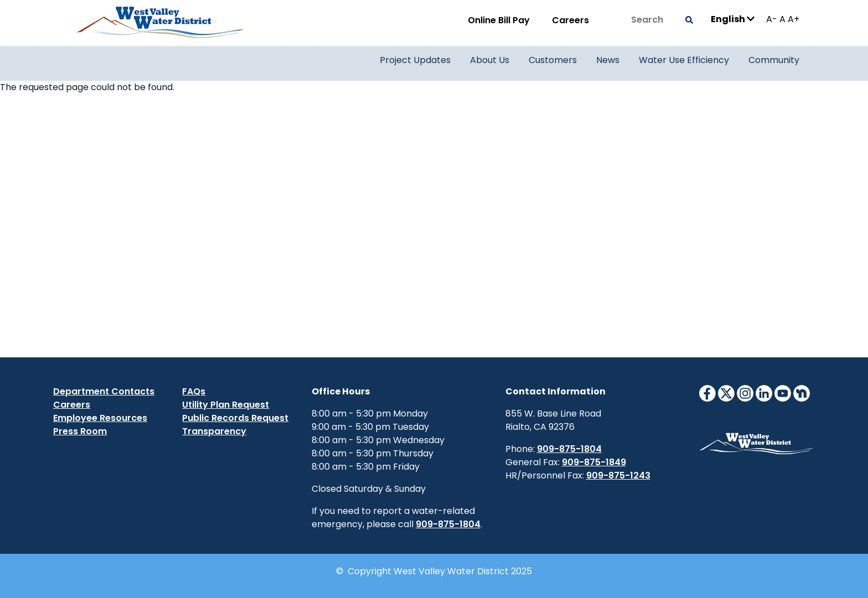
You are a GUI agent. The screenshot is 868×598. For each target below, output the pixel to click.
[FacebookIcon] (707, 392)
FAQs (194, 391)
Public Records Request (235, 418)
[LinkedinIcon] (764, 392)
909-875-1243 (618, 475)
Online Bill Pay (499, 20)
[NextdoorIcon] (802, 392)
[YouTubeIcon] (783, 392)
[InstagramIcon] (745, 392)
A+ (794, 19)
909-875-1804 (448, 524)
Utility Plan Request (226, 405)
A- (772, 19)
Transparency (214, 431)
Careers (570, 20)
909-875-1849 (594, 462)
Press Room (80, 431)
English (733, 19)
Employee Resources (100, 418)
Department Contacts (104, 391)
